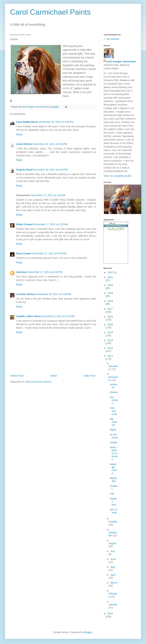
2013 (110, 340)
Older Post (90, 376)
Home (54, 376)
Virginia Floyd (24, 170)
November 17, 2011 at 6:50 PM (45, 272)
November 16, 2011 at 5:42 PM (50, 170)
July (113, 551)
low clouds (114, 400)
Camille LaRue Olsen (28, 316)
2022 (111, 272)
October (113, 522)
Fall (112, 494)
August (112, 543)
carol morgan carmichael (121, 61)
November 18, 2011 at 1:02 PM (54, 294)
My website (113, 39)
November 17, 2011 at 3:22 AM (51, 224)
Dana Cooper (24, 253)
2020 (110, 285)
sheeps (114, 392)
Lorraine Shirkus (26, 294)
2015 (110, 324)
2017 (110, 309)
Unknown (22, 272)
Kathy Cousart (25, 224)
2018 (110, 301)
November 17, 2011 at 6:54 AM (49, 253)
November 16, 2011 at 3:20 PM (56, 122)
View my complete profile (117, 176)
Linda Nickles (24, 144)
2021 (110, 277)
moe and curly (113, 411)
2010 (110, 614)
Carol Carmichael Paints (50, 12)
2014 (110, 332)
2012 (110, 348)
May (113, 567)
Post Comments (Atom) (38, 382)
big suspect (113, 422)
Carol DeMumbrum (27, 122)
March (114, 583)
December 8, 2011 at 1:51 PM (58, 316)
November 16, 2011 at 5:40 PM (50, 144)
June (113, 559)
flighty (113, 430)
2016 (110, 317)
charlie (113, 442)
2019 (110, 293)
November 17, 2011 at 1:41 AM (48, 195)
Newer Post (17, 376)
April (113, 575)
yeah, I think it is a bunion (114, 453)
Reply (19, 134)
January (113, 604)
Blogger (88, 632)
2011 (110, 356)
